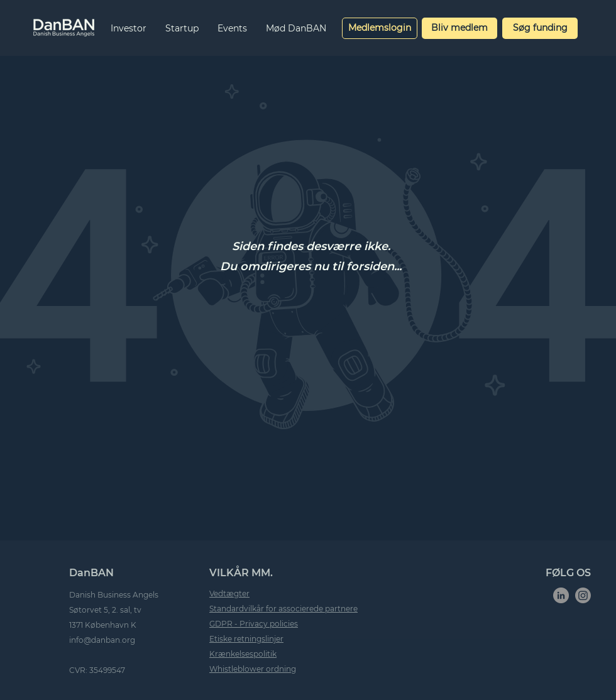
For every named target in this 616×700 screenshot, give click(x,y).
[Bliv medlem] (459, 28)
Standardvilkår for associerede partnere (283, 609)
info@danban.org (102, 640)
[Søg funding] (540, 28)
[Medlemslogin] (380, 28)
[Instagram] (583, 595)
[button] (129, 28)
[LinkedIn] (561, 595)
